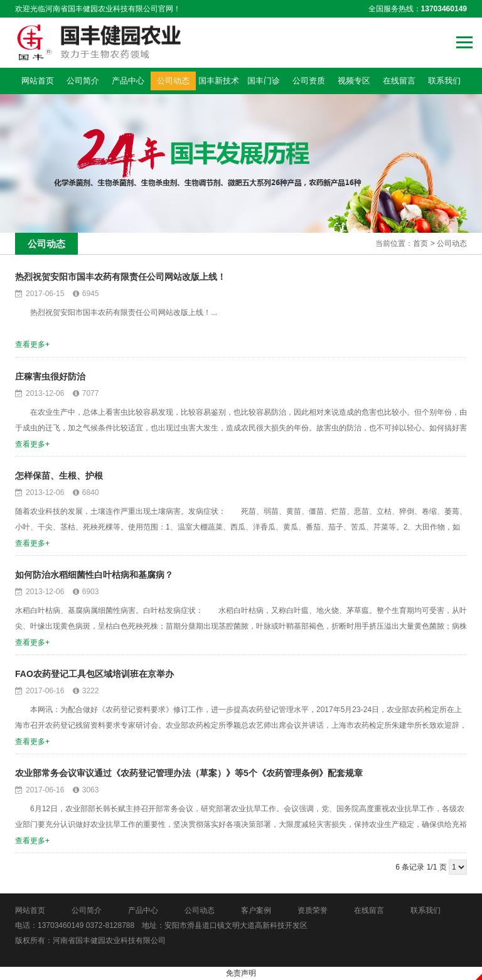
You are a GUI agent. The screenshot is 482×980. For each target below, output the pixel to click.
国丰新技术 (219, 81)
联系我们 (444, 81)
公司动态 (173, 81)
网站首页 (38, 81)
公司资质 (309, 81)
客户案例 (256, 910)
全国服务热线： (418, 9)
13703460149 (61, 925)
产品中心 (128, 81)
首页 (420, 243)
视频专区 (354, 81)
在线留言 (399, 81)
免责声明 (241, 973)
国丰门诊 (264, 81)
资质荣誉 (313, 910)
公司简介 (83, 81)
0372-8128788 (110, 925)
